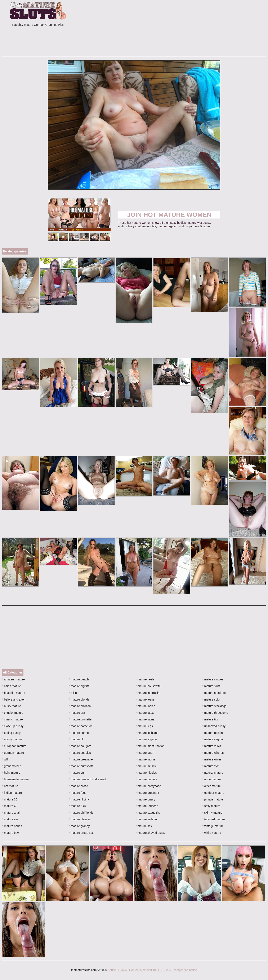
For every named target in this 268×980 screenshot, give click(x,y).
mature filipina (79, 799)
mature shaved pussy (151, 833)
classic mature (12, 719)
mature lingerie (146, 739)
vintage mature (213, 826)
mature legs (144, 726)
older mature (211, 786)
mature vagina (213, 739)
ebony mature (12, 739)
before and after (13, 699)
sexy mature (211, 806)
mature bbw (11, 833)
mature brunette (80, 719)
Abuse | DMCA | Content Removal (130, 970)
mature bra (77, 713)
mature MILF (145, 753)
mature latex (145, 713)
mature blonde (79, 699)
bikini (73, 693)
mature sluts (211, 686)
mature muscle (146, 766)
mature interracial (148, 693)
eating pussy (11, 733)
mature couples (80, 753)
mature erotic (78, 786)
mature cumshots (81, 766)
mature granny (79, 826)
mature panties (146, 779)
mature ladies (145, 706)
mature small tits (214, 693)
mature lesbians (147, 733)
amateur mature (13, 679)
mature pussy (145, 799)
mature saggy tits (148, 813)
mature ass (10, 819)
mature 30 (10, 799)
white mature (212, 833)
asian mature (12, 686)
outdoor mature (213, 793)
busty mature (12, 706)
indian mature (12, 793)
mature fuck (77, 806)
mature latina (145, 719)
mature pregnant (147, 793)
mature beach (79, 679)
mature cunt (78, 773)
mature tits (210, 719)
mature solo (211, 699)
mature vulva (212, 746)
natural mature (213, 773)
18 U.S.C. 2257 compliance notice (175, 970)
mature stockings (214, 706)
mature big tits (79, 686)
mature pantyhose (148, 786)
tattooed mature (213, 819)
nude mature (211, 779)
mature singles (213, 679)
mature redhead (147, 806)
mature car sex (80, 733)
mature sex (144, 826)
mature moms (146, 759)
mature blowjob (80, 706)
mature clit (77, 739)
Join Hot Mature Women (169, 215)
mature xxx (210, 766)
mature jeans (145, 699)
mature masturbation (150, 746)
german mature (13, 753)
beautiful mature (14, 693)
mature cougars (80, 746)
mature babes (12, 826)
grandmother (11, 766)
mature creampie (81, 759)
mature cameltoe (81, 726)
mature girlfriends (81, 813)
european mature (14, 746)
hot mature (10, 786)
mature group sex (81, 833)
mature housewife (148, 686)
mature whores (213, 753)
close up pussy (13, 726)
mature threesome (215, 713)
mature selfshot (147, 819)
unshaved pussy (214, 726)
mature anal (11, 813)
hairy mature (11, 773)
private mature (213, 799)
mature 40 (10, 806)
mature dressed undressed (87, 779)
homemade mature (15, 779)
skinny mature (212, 813)
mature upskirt (213, 733)
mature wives (212, 759)
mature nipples (146, 773)
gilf (5, 759)
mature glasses (80, 819)
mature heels (145, 679)
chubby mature (13, 713)
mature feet (77, 793)
